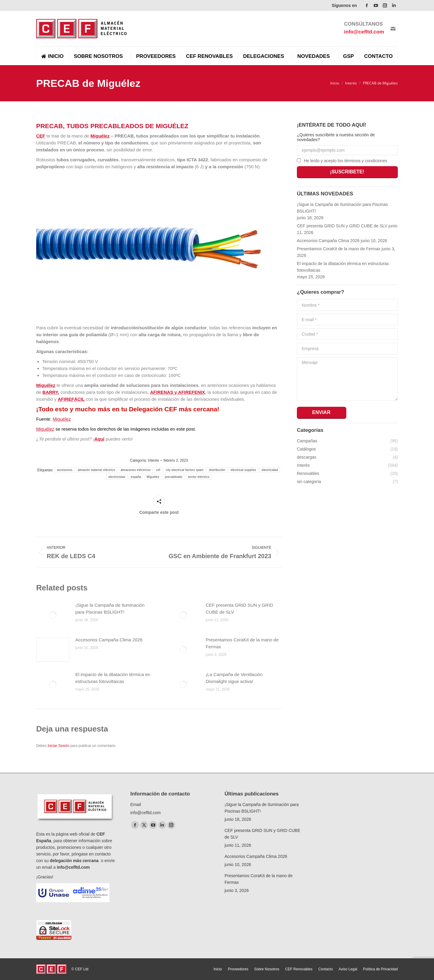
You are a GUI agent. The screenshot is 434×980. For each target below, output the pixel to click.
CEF (41, 136)
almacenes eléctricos (135, 470)
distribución (217, 470)
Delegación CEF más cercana (173, 409)
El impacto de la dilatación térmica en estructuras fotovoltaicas (113, 678)
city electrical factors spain (185, 470)
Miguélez (100, 136)
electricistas (117, 477)
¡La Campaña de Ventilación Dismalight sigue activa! (234, 678)
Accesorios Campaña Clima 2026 (109, 640)
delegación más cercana (75, 861)
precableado (174, 477)
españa (136, 477)
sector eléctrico (199, 477)
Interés (154, 460)
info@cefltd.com (73, 867)
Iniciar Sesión (59, 746)
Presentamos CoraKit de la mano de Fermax (242, 643)
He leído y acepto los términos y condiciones (346, 161)
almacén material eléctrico (96, 470)
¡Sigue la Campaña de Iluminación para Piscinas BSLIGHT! (110, 609)
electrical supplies (243, 470)
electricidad (270, 470)
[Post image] (53, 615)
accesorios (65, 470)
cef (158, 470)
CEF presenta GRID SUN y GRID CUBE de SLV (239, 609)
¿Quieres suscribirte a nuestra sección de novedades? (336, 137)
